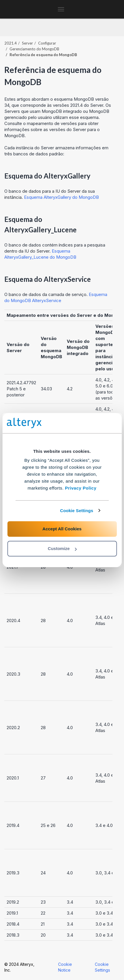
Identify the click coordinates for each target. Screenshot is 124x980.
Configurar (47, 43)
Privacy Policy (81, 488)
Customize (62, 548)
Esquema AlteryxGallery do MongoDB (61, 197)
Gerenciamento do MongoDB (34, 49)
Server (27, 43)
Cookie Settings (77, 511)
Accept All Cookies (62, 529)
